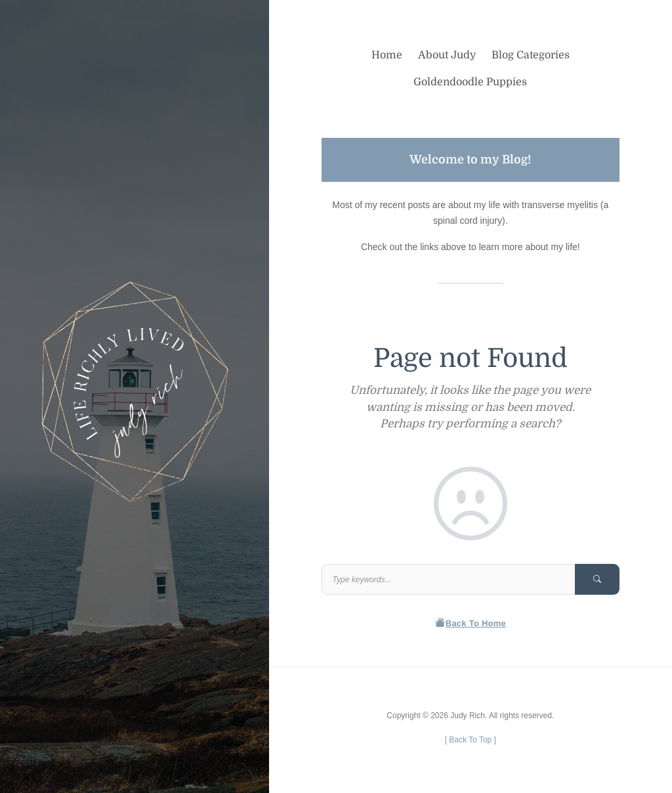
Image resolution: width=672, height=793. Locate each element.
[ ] (471, 740)
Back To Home (471, 623)
